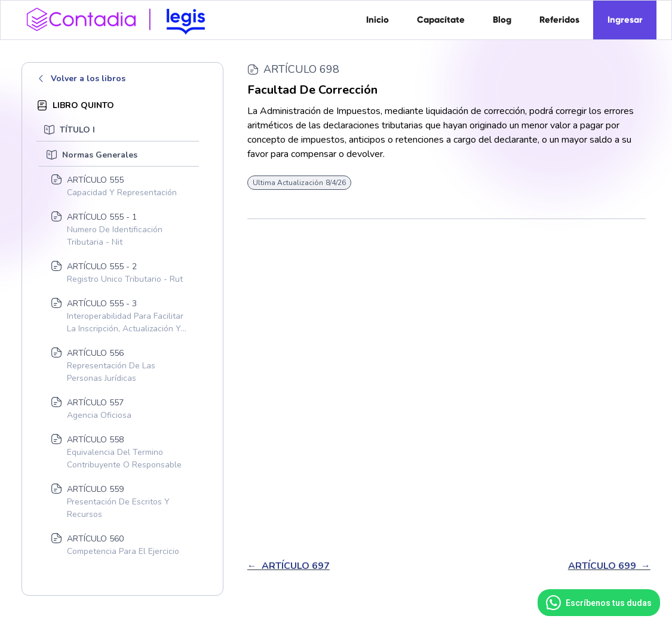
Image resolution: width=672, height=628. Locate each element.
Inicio (378, 20)
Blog (502, 20)
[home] (120, 19)
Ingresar (625, 20)
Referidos (559, 20)
